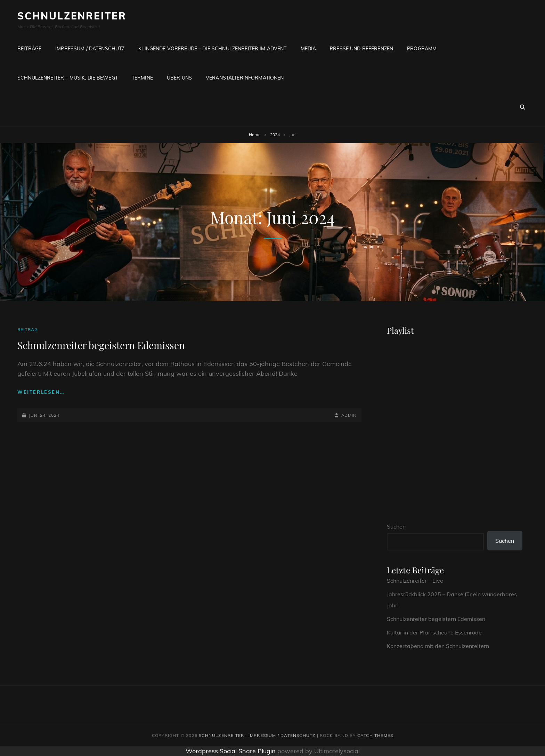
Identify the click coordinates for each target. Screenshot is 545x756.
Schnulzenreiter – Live (415, 581)
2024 (275, 135)
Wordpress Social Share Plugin (231, 751)
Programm (422, 49)
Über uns (179, 78)
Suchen (396, 526)
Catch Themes (375, 735)
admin (349, 415)
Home (255, 135)
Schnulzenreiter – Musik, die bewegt (68, 78)
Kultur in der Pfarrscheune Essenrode (434, 632)
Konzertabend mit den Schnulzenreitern (438, 646)
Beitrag (28, 329)
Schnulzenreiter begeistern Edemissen (101, 345)
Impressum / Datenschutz (90, 49)
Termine (142, 78)
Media (308, 49)
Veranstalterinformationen (245, 78)
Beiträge (29, 49)
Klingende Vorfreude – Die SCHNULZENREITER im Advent (212, 49)
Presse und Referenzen (361, 49)
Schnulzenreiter (72, 16)
